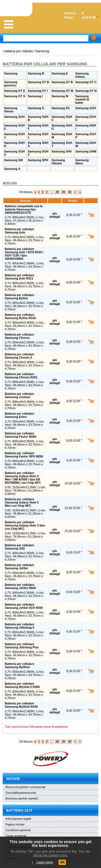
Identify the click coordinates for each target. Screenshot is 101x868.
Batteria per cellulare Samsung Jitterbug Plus (22, 646)
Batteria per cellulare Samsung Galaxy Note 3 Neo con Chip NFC (25, 525)
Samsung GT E (15, 91)
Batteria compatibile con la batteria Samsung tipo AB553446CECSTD (24, 209)
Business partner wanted (22, 798)
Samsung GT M (62, 91)
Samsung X (12, 169)
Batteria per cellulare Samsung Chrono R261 (21, 376)
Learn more (45, 862)
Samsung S (36, 108)
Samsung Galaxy (82, 75)
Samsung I (35, 96)
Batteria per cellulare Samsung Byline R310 (20, 316)
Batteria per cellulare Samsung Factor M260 (21, 435)
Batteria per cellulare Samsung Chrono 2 (20, 356)
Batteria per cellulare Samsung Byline (20, 297)
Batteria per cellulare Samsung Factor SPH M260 (24, 455)
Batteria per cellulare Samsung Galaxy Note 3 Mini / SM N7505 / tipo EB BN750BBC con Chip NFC (23, 478)
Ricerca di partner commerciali (25, 787)
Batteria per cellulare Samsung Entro (20, 415)
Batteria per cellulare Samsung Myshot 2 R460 (22, 685)
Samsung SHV (62, 151)
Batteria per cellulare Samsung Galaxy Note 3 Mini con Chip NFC (22, 502)
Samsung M (60, 96)
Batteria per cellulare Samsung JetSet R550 (20, 586)
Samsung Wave (82, 162)
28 (57, 192)
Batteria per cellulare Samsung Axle (20, 231)
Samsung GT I (38, 91)
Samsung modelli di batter (82, 99)
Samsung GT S (15, 96)
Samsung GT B (38, 82)
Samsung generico (11, 84)
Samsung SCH (86, 108)
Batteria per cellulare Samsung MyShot (20, 665)
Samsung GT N (86, 91)
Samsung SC (61, 108)
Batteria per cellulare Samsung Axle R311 (20, 277)
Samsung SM (13, 160)
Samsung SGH (14, 117)
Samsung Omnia (11, 110)
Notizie (13, 779)
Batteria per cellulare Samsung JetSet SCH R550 (24, 606)
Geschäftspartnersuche (21, 793)
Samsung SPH (38, 160)
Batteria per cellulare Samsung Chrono (20, 336)
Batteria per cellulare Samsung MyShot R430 (21, 705)
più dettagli (55, 215)
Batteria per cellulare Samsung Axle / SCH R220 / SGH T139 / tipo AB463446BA (24, 254)
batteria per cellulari (19, 51)
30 (70, 192)
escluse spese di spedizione (51, 727)
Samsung (42, 51)
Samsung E (60, 73)
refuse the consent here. (50, 855)
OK (62, 862)
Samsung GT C (86, 82)
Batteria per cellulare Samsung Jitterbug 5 (20, 626)
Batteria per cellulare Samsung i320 (20, 547)
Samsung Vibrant (58, 162)
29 (63, 192)
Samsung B (36, 73)
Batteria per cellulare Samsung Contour (20, 395)
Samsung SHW (86, 151)
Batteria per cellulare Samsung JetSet (20, 567)
